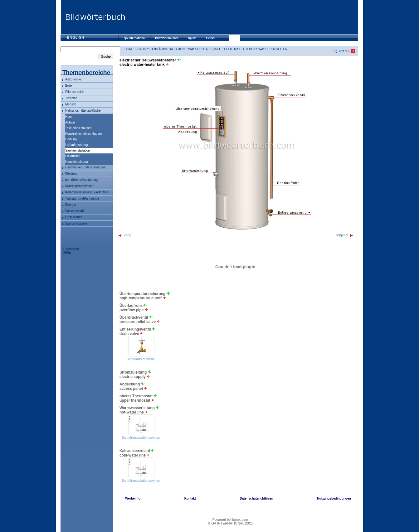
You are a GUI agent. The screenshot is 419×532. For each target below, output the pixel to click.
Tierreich (71, 98)
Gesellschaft (74, 217)
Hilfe (67, 253)
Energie (71, 205)
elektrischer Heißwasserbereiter (256, 49)
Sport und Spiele (76, 223)
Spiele (192, 38)
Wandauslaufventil (141, 359)
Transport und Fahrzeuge (82, 198)
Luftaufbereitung (76, 145)
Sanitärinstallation (167, 49)
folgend (345, 235)
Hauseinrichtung (76, 162)
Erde (68, 86)
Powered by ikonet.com (230, 520)
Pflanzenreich (75, 92)
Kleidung (71, 174)
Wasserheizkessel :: (206, 49)
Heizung (71, 139)
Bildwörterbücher (167, 38)
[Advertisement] (241, 17)
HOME (129, 49)
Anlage (70, 122)
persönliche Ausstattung (81, 180)
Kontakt (190, 498)
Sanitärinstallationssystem (141, 438)
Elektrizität (72, 156)
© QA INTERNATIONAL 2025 (230, 523)
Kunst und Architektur (79, 186)
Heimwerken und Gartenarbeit (85, 167)
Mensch (71, 104)
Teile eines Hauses (78, 128)
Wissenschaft (74, 211)
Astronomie (73, 79)
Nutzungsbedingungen (334, 498)
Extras (210, 38)
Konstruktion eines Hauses (84, 134)
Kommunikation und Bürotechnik (87, 192)
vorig (125, 235)
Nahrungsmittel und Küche (83, 111)
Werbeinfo (133, 498)
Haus (69, 117)
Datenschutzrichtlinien (256, 498)
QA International (135, 38)
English (76, 37)
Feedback (71, 249)
